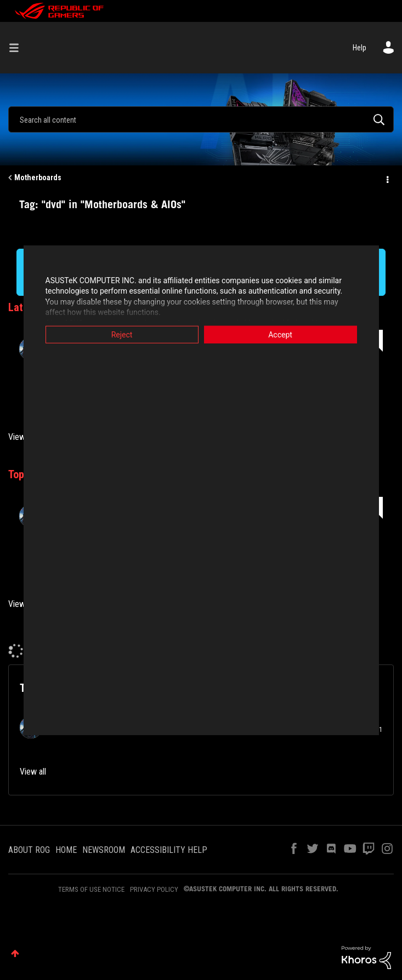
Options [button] (387, 178)
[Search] (201, 119)
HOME (66, 850)
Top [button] (15, 953)
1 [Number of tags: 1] (381, 730)
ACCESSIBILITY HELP (169, 850)
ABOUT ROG (29, 850)
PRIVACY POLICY (154, 889)
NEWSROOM (104, 850)
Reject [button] (122, 334)
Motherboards (38, 177)
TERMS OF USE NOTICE (91, 889)
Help (359, 48)
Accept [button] (280, 334)
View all (21, 437)
